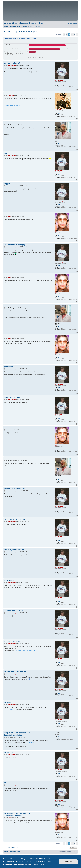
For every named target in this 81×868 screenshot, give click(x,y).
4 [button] (74, 35)
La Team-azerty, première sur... (26, 651)
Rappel (7, 184)
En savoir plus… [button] (39, 864)
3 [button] (72, 35)
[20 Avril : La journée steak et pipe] (21, 32)
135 (59, 84)
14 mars (31, 742)
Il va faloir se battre (12, 641)
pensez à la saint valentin (14, 489)
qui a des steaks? (12, 63)
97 (59, 235)
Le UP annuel (10, 580)
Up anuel (8, 702)
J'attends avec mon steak (14, 519)
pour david (9, 367)
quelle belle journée (12, 397)
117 (59, 113)
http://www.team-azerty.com (12, 105)
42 (59, 144)
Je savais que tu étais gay (15, 245)
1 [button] (67, 35)
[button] (64, 35)
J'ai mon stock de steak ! (14, 611)
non (6, 153)
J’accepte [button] (68, 862)
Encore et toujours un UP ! (15, 672)
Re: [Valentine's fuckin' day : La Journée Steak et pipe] (17, 734)
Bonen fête (9, 752)
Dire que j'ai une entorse (14, 550)
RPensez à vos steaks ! (14, 783)
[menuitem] (8, 23)
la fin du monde (9, 710)
